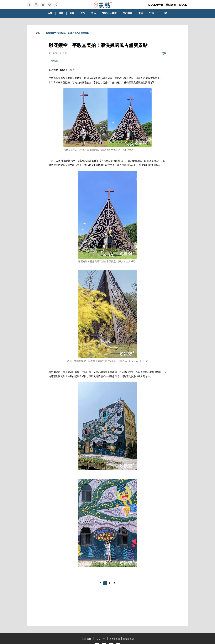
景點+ (39, 33)
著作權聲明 (115, 639)
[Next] (114, 583)
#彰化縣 (54, 61)
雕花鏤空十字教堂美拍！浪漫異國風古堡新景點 (67, 33)
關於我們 (87, 639)
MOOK (183, 5)
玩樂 (164, 53)
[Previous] (101, 583)
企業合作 (101, 639)
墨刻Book (171, 5)
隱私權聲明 (129, 639)
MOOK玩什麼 (156, 5)
